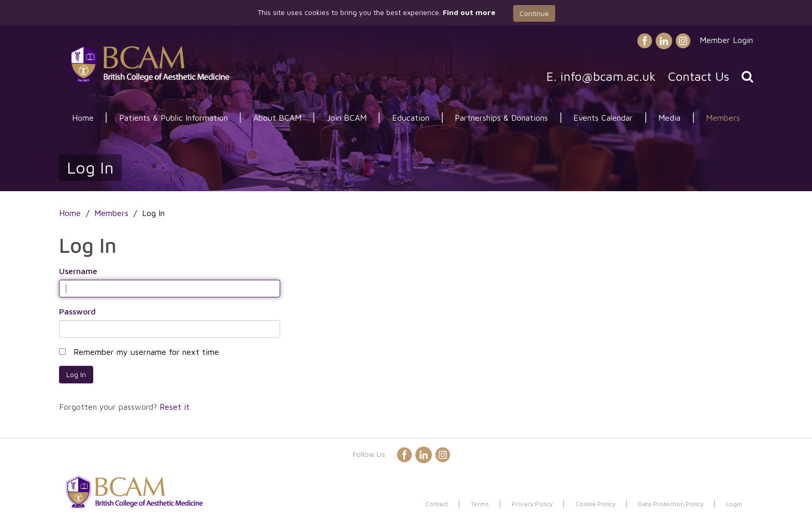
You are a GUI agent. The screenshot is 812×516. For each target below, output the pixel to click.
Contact (437, 504)
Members (723, 118)
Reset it (175, 407)
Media (669, 118)
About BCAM (277, 118)
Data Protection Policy (671, 504)
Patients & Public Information (173, 118)
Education (411, 118)
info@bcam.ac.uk (608, 76)
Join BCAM (347, 118)
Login (734, 504)
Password (77, 311)
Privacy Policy (532, 504)
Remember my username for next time (146, 352)
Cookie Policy (595, 504)
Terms (480, 504)
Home (83, 118)
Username (78, 271)
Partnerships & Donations (501, 118)
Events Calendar (603, 118)
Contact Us (699, 76)
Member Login (726, 40)
